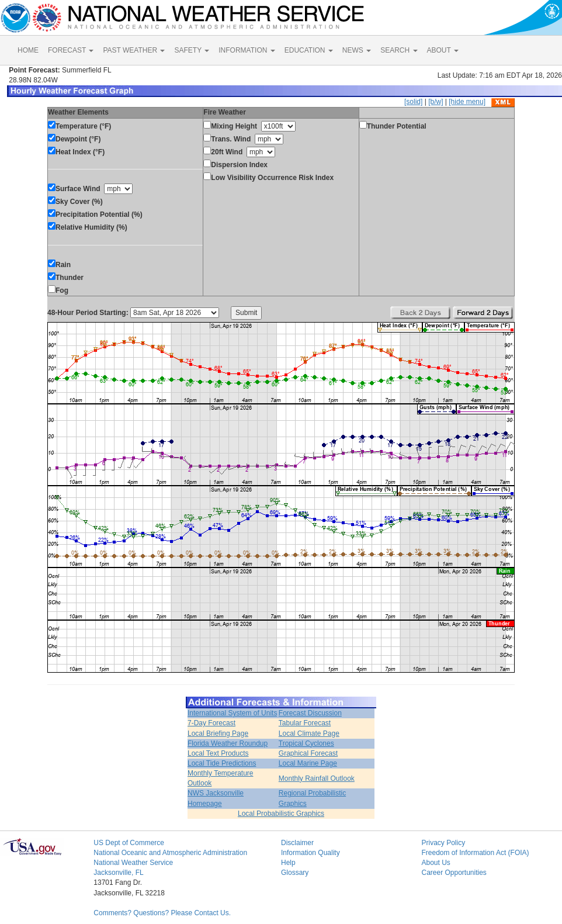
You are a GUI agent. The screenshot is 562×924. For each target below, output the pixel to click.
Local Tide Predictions (222, 763)
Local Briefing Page (218, 733)
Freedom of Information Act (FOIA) (475, 853)
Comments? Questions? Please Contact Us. (162, 913)
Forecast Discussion (310, 713)
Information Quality (311, 853)
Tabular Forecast (305, 723)
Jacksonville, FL (118, 873)
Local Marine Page (308, 763)
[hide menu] (467, 102)
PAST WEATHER (134, 50)
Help (288, 863)
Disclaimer (297, 843)
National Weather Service (133, 863)
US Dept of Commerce (129, 843)
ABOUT (443, 50)
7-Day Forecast (211, 723)
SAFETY (192, 50)
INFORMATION (247, 50)
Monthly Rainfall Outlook (317, 778)
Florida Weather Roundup (228, 743)
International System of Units (232, 713)
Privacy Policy (443, 843)
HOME (28, 50)
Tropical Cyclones (306, 743)
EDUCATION (309, 50)
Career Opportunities (454, 873)
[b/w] (436, 102)
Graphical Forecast (308, 753)
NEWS (357, 50)
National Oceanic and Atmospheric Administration (170, 853)
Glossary (295, 873)
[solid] (413, 102)
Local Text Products (218, 753)
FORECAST (71, 50)
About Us (436, 863)
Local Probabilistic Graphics (281, 814)
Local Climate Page (309, 733)
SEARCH (399, 50)
